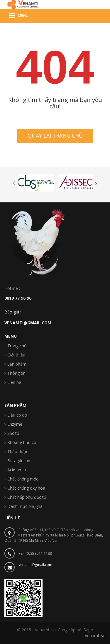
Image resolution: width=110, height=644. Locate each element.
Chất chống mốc (23, 479)
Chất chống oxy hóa (26, 488)
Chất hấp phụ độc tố (27, 497)
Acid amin (17, 470)
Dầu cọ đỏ (17, 415)
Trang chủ (17, 346)
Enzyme (15, 424)
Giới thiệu (16, 355)
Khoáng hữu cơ (22, 442)
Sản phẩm (17, 364)
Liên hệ (14, 382)
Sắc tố (13, 433)
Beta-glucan (19, 461)
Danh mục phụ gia (25, 506)
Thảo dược (18, 451)
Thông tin (16, 373)
